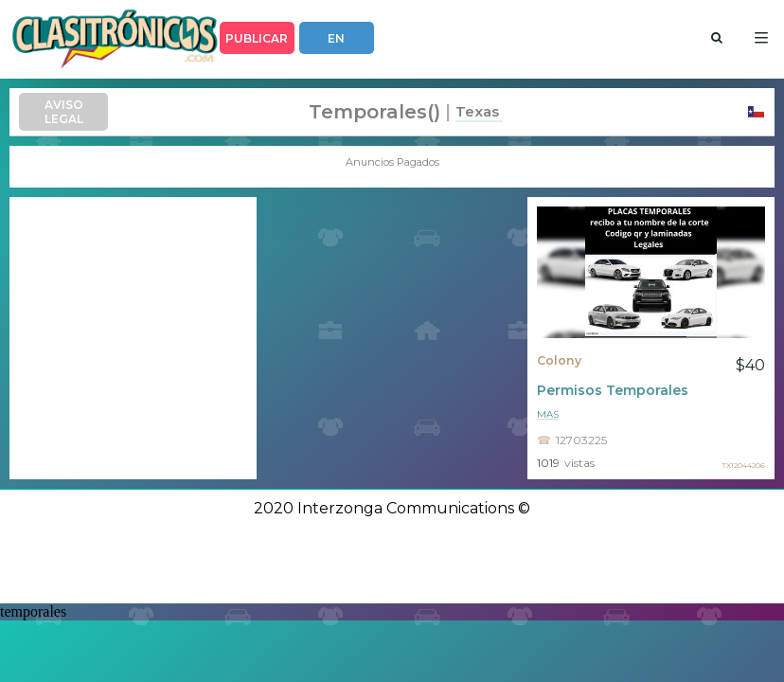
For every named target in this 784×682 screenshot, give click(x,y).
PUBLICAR (257, 38)
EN (336, 38)
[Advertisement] (133, 338)
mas (548, 414)
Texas (477, 111)
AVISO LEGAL (64, 112)
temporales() (374, 112)
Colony (559, 360)
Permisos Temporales (613, 390)
